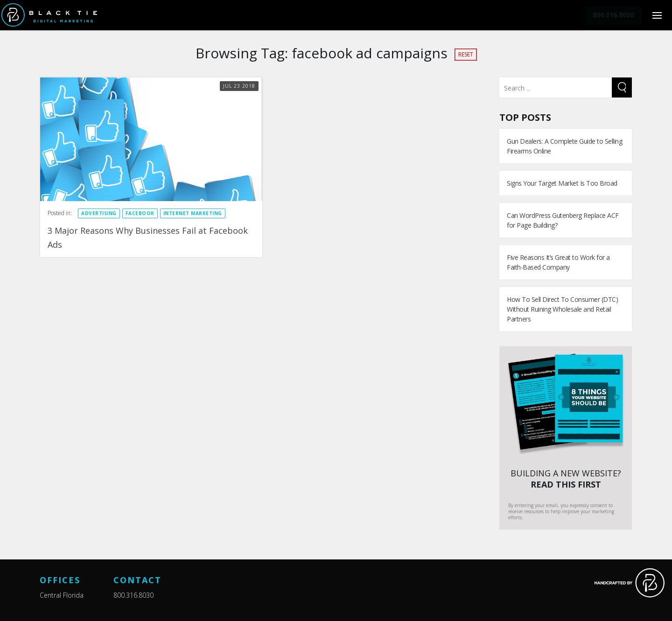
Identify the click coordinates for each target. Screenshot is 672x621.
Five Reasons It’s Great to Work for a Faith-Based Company (558, 262)
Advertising (99, 213)
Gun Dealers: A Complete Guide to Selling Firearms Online (564, 146)
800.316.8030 (133, 595)
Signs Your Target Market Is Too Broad (562, 183)
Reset (466, 54)
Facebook (140, 213)
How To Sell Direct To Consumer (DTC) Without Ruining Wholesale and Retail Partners (562, 309)
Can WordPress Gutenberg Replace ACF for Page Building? (563, 220)
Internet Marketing (193, 213)
